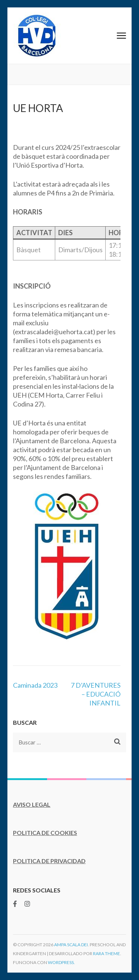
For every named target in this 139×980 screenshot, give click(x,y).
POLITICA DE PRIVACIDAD (49, 861)
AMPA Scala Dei (71, 945)
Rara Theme (107, 953)
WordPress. (61, 962)
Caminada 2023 (35, 685)
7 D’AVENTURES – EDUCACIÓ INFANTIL (96, 694)
